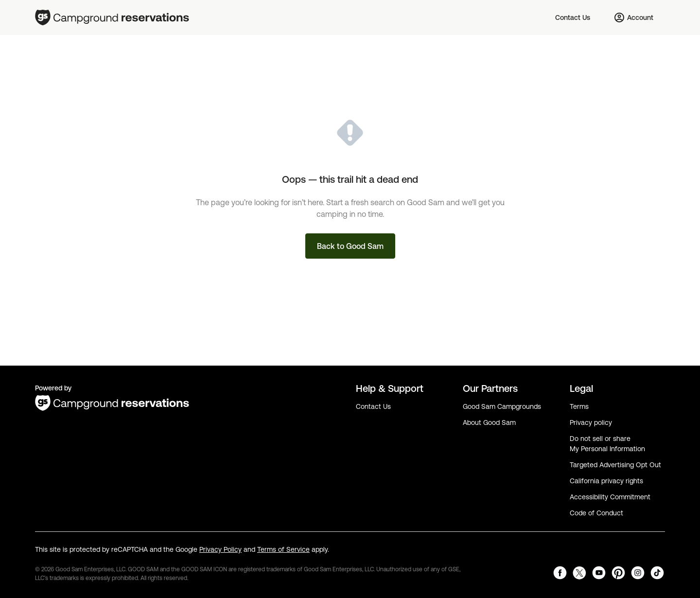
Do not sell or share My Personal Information (607, 444)
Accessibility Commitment (610, 497)
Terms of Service (283, 549)
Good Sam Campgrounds (502, 406)
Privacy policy (591, 422)
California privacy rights (606, 481)
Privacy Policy (220, 549)
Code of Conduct (596, 513)
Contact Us (373, 406)
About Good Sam (489, 422)
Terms (579, 406)
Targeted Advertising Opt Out (615, 465)
